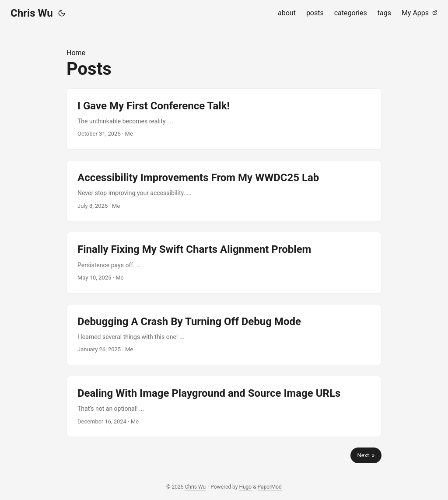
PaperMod (270, 487)
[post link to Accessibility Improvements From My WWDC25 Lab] (224, 191)
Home (76, 53)
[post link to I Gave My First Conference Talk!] (224, 119)
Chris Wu (32, 13)
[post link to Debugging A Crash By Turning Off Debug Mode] (224, 335)
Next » (366, 455)
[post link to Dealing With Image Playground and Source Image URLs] (224, 406)
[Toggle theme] (62, 13)
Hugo (245, 487)
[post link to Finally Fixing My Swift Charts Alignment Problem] (224, 262)
